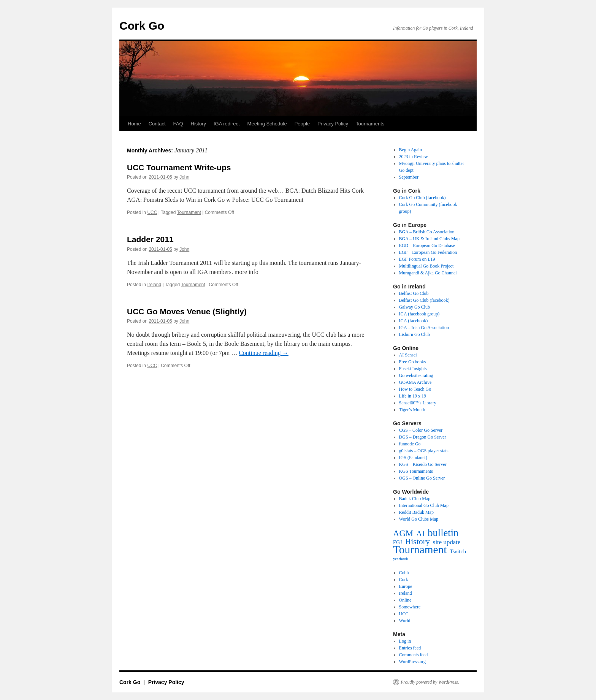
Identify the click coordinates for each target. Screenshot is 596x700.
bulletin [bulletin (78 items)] (443, 533)
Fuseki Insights (413, 369)
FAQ (178, 124)
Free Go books (413, 362)
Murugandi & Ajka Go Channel (428, 273)
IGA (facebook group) (419, 314)
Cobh (404, 573)
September (409, 177)
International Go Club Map (424, 505)
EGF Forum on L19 (417, 259)
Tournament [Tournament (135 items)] (420, 550)
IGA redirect (227, 124)
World (405, 621)
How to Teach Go (415, 389)
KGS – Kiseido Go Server (423, 464)
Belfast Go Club (414, 293)
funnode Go (410, 444)
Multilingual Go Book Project (426, 266)
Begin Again (411, 150)
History (198, 124)
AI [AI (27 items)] (420, 534)
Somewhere (410, 607)
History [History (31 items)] (418, 542)
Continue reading (264, 353)
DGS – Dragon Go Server (423, 437)
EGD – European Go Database (427, 245)
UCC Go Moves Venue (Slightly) (187, 311)
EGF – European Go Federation (428, 252)
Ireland (154, 285)
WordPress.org (412, 662)
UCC (152, 212)
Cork (404, 580)
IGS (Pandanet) (413, 458)
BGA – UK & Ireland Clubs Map (429, 239)
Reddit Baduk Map (416, 512)
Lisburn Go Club (415, 334)
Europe (406, 586)
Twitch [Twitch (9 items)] (458, 551)
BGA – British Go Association (427, 232)
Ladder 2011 (150, 239)
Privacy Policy (333, 124)
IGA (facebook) (414, 321)
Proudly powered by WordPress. (430, 682)
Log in (405, 641)
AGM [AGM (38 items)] (403, 534)
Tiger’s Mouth (412, 410)
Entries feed (410, 648)
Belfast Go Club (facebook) (424, 300)
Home (134, 124)
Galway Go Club (415, 307)
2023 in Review (414, 157)
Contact (157, 124)
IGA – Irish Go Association (424, 328)
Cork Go (142, 26)
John (184, 177)
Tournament (189, 212)
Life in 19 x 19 (413, 396)
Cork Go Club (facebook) (422, 198)
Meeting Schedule (267, 124)
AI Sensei (408, 355)
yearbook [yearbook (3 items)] (401, 559)
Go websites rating (416, 375)
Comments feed (414, 655)
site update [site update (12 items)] (447, 542)
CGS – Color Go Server (421, 430)
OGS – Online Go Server (422, 478)
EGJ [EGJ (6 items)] (398, 542)
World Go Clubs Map (419, 519)
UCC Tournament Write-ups (179, 167)
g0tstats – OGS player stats (424, 451)
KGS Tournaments (416, 471)
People (302, 124)
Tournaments (370, 124)
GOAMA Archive (415, 382)
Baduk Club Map (415, 499)
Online (405, 600)
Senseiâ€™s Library (418, 403)
